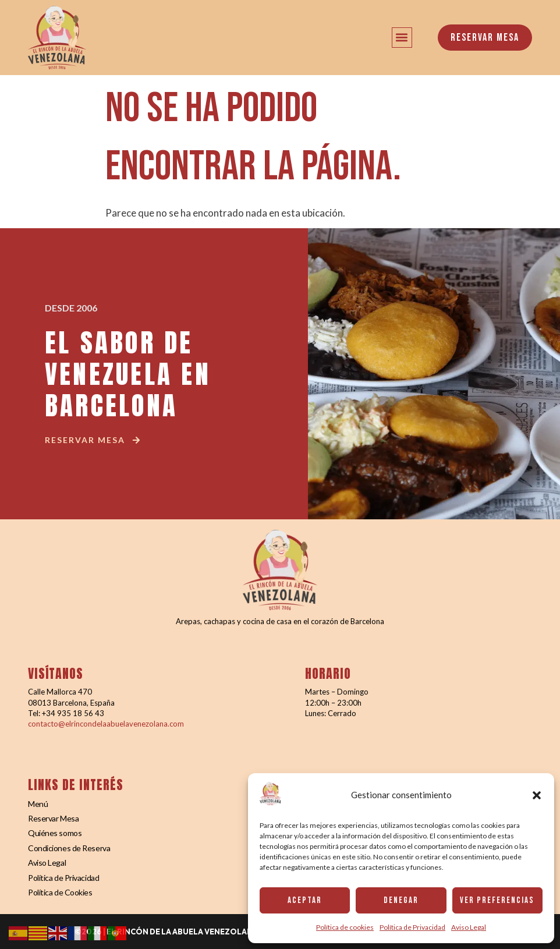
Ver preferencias (497, 900)
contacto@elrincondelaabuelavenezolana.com (106, 724)
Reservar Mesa (53, 818)
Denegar (401, 900)
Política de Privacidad (412, 927)
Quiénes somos (55, 833)
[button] (537, 795)
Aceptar (305, 900)
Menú (38, 804)
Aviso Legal (469, 927)
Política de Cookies (60, 892)
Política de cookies (345, 927)
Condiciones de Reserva (69, 848)
